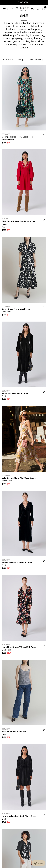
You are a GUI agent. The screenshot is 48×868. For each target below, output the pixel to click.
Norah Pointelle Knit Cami (14, 733)
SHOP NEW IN (24, 2)
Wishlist (44, 135)
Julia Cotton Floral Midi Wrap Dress (19, 480)
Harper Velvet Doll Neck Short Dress (19, 818)
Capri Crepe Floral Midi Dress (16, 311)
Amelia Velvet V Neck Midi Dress (17, 564)
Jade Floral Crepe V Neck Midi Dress (19, 649)
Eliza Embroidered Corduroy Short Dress (20, 225)
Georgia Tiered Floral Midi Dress (17, 139)
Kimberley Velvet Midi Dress (15, 395)
